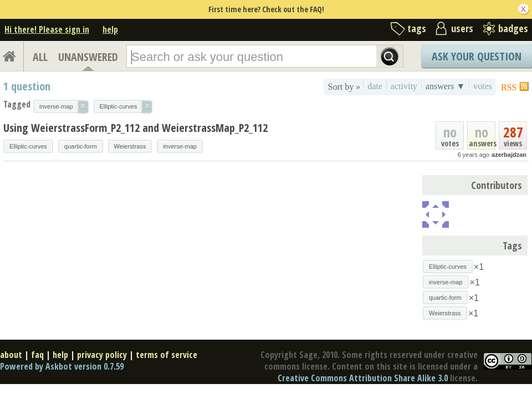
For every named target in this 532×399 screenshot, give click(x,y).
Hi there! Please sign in (47, 29)
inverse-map (180, 146)
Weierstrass (130, 146)
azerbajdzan (509, 155)
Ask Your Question (477, 56)
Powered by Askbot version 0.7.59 (62, 366)
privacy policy (102, 355)
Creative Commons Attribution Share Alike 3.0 (363, 378)
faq (37, 355)
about (11, 355)
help (110, 29)
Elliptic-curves (28, 146)
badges (513, 28)
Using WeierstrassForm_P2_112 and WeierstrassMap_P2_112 (135, 128)
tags (417, 28)
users (462, 28)
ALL (40, 57)
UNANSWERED (88, 57)
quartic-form (81, 146)
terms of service (167, 355)
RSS (509, 87)
